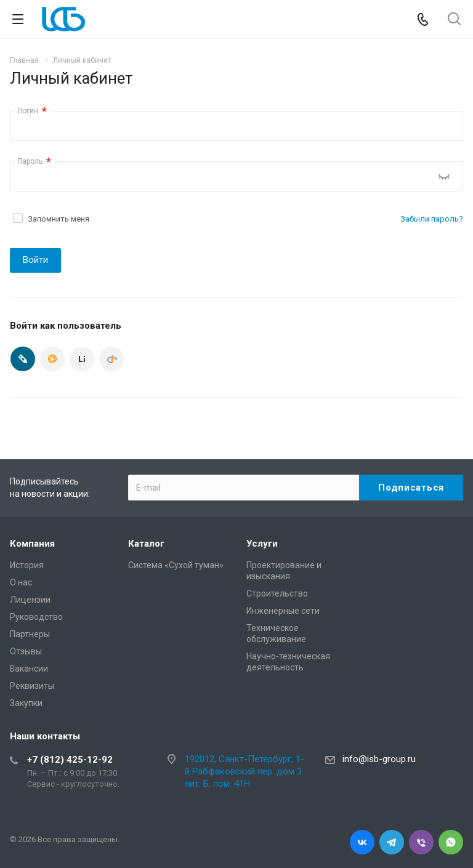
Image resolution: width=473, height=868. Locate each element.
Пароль (34, 162)
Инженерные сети (283, 611)
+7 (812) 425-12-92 (70, 760)
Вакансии (29, 669)
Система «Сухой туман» (176, 565)
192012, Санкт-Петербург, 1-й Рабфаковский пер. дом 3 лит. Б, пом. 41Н (245, 771)
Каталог (146, 544)
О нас (21, 582)
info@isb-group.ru (379, 759)
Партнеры (30, 634)
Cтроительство (277, 593)
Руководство (36, 617)
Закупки (26, 703)
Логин (32, 111)
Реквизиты (32, 686)
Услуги (262, 544)
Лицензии (30, 600)
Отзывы (26, 651)
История (27, 565)
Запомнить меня (59, 219)
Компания (32, 544)
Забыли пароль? (432, 219)
